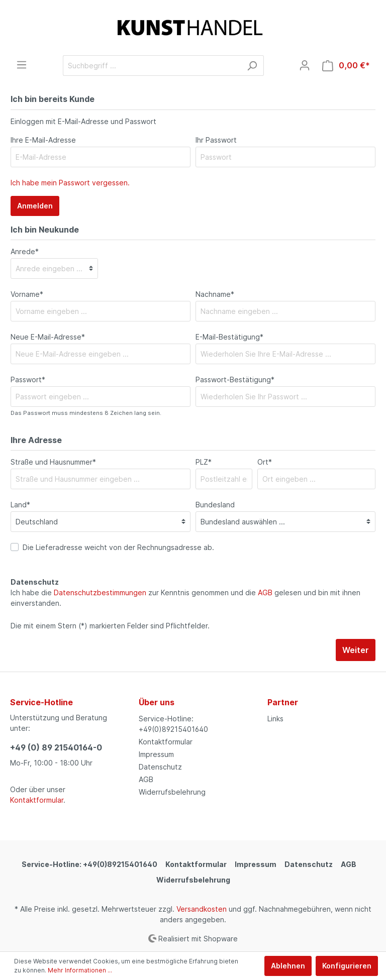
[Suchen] (252, 66)
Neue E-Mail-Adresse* (48, 337)
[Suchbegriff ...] (152, 66)
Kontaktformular (37, 800)
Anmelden (35, 206)
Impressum (156, 754)
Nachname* (215, 294)
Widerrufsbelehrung (172, 792)
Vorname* (27, 294)
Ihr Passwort (216, 140)
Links (275, 719)
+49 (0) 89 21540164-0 (56, 747)
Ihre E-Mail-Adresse (43, 140)
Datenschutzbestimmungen (100, 592)
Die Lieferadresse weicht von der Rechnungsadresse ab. (118, 547)
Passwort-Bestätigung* (235, 379)
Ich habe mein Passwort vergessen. (70, 183)
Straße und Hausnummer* (53, 462)
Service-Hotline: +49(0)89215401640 (89, 864)
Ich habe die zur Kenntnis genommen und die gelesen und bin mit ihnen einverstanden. (185, 598)
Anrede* (25, 251)
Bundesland (215, 505)
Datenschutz (160, 767)
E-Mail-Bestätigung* (229, 337)
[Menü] (22, 65)
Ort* (265, 462)
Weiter (356, 650)
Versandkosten (202, 909)
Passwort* (28, 379)
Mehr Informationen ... (80, 970)
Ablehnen (288, 966)
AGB (265, 592)
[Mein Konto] (305, 65)
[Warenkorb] (346, 66)
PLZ (204, 462)
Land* (20, 505)
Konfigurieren (347, 966)
